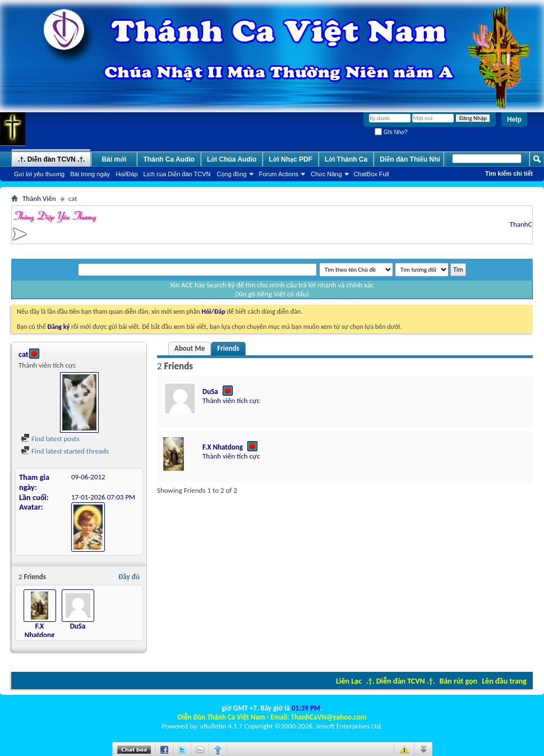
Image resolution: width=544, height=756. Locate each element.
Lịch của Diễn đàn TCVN (177, 174)
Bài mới (114, 159)
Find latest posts (50, 439)
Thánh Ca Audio (169, 159)
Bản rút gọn (458, 681)
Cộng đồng (232, 174)
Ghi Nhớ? (391, 132)
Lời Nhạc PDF (291, 159)
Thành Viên (39, 198)
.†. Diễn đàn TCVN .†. (400, 681)
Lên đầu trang (504, 681)
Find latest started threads (65, 451)
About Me (190, 348)
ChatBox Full (372, 174)
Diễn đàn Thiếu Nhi (410, 159)
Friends (228, 348)
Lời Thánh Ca (346, 159)
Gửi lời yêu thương (39, 174)
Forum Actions (279, 174)
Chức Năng (326, 174)
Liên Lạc (349, 681)
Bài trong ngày (90, 174)
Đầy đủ (129, 577)
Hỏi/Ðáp (126, 174)
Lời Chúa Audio (232, 159)
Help (514, 120)
